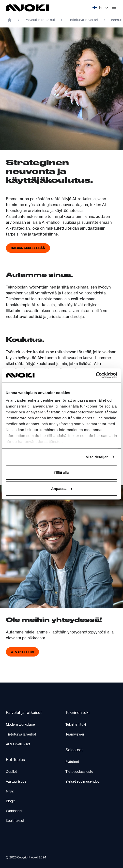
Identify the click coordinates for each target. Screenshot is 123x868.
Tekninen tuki (76, 725)
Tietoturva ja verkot (21, 735)
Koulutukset (15, 821)
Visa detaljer (97, 457)
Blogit (10, 801)
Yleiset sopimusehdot (82, 782)
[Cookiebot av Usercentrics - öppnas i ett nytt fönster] (96, 375)
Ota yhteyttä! (22, 652)
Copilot (11, 772)
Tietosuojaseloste (79, 772)
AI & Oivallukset (18, 744)
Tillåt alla (61, 472)
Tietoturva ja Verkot (83, 20)
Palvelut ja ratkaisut (40, 20)
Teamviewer (75, 735)
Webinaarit (14, 811)
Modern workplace (20, 725)
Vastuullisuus (16, 782)
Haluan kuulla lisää (28, 248)
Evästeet (72, 762)
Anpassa (62, 489)
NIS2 (10, 791)
